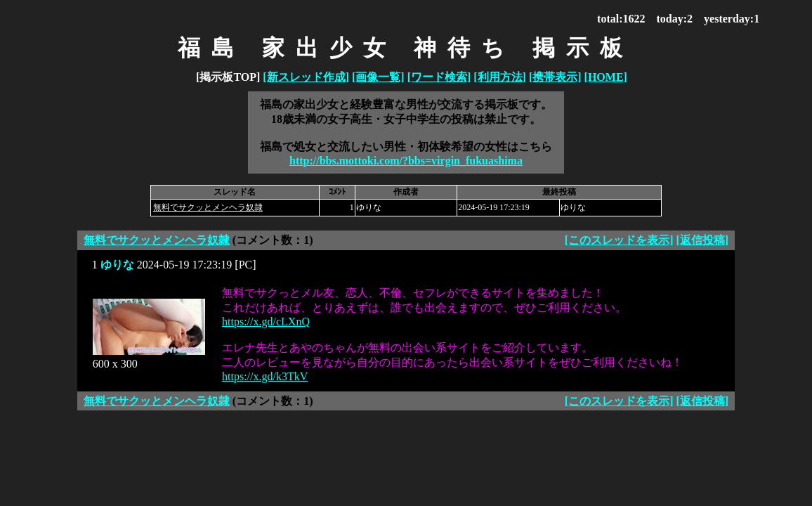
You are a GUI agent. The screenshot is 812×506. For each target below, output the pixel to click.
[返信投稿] (703, 240)
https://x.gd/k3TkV (265, 376)
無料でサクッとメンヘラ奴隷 (208, 207)
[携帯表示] (555, 77)
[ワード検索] (439, 77)
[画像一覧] (378, 77)
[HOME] (606, 77)
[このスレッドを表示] (619, 240)
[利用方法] (500, 77)
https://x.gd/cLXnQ (266, 322)
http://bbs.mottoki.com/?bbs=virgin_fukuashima (406, 161)
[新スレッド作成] (306, 77)
